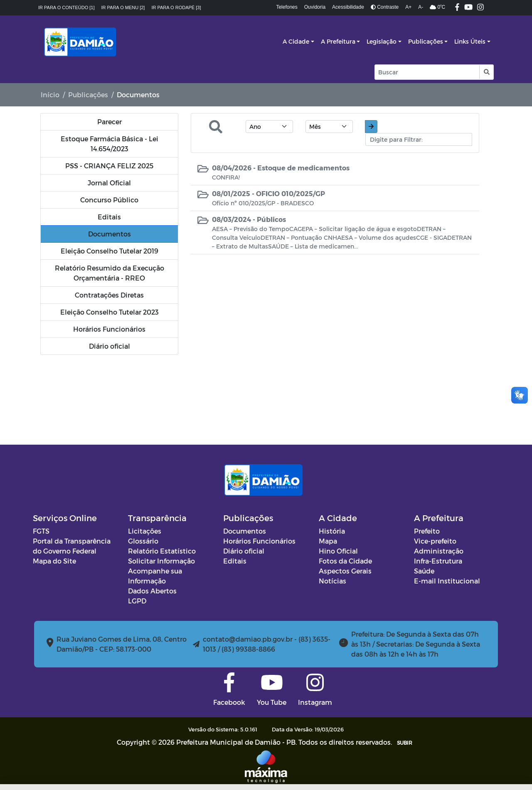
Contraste (385, 7)
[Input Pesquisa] (427, 72)
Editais (235, 561)
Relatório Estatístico (162, 551)
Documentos (245, 531)
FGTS (41, 531)
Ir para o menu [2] (123, 7)
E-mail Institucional (447, 581)
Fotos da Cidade (345, 561)
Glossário (143, 541)
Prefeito (427, 531)
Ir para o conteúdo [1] (66, 7)
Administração (439, 551)
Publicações (426, 41)
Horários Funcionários (259, 541)
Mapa (328, 541)
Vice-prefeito (435, 541)
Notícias (332, 581)
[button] (486, 72)
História (332, 531)
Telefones (287, 7)
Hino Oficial (338, 551)
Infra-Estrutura (438, 561)
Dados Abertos (152, 591)
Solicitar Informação (161, 561)
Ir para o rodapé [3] (176, 7)
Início (50, 95)
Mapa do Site (54, 561)
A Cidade (296, 41)
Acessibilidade (348, 7)
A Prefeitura (338, 41)
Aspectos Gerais (345, 571)
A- (421, 7)
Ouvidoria (315, 7)
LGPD (137, 601)
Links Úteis (470, 41)
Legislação (382, 41)
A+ (408, 7)
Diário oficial (244, 551)
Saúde (424, 571)
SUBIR (405, 743)
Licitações (145, 531)
